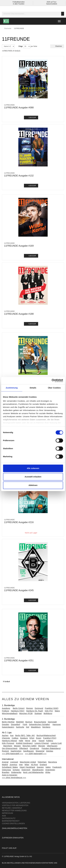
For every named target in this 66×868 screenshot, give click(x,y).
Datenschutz (9, 818)
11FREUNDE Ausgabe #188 (19, 314)
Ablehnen (33, 485)
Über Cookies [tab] (54, 388)
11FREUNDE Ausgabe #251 (19, 661)
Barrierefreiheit (11, 821)
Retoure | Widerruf (12, 808)
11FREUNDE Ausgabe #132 (19, 176)
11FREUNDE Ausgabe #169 (19, 246)
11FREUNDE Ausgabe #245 (19, 590)
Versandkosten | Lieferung (16, 803)
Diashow (57, 46)
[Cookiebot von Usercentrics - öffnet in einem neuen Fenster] (52, 381)
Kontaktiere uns (49, 863)
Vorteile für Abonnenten (15, 805)
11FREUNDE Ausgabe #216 (19, 522)
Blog (4, 863)
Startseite (8, 28)
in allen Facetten (19, 4)
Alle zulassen (33, 468)
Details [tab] (33, 388)
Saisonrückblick (52, 4)
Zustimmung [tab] (12, 388)
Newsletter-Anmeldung (14, 811)
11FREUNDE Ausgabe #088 (19, 108)
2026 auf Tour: (52, 2)
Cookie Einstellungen (13, 823)
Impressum (7, 813)
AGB (4, 816)
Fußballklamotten (19, 2)
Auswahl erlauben (33, 477)
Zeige (21, 46)
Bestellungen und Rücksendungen (24, 863)
